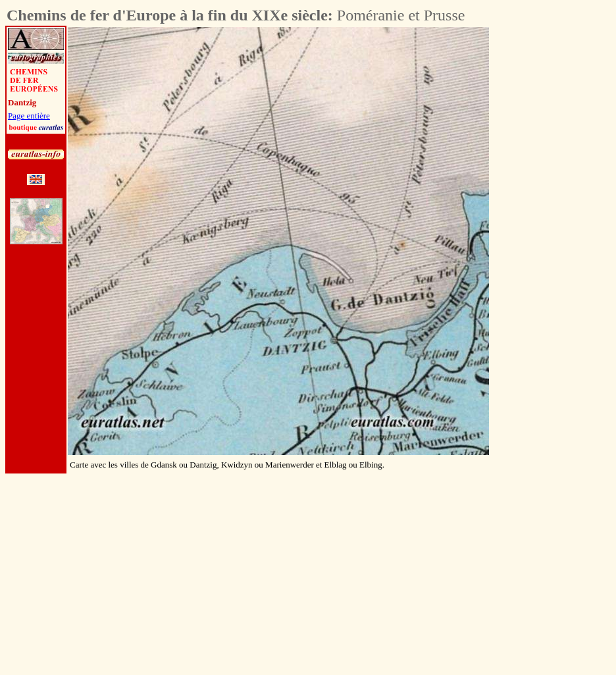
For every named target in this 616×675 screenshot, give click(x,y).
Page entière (29, 116)
